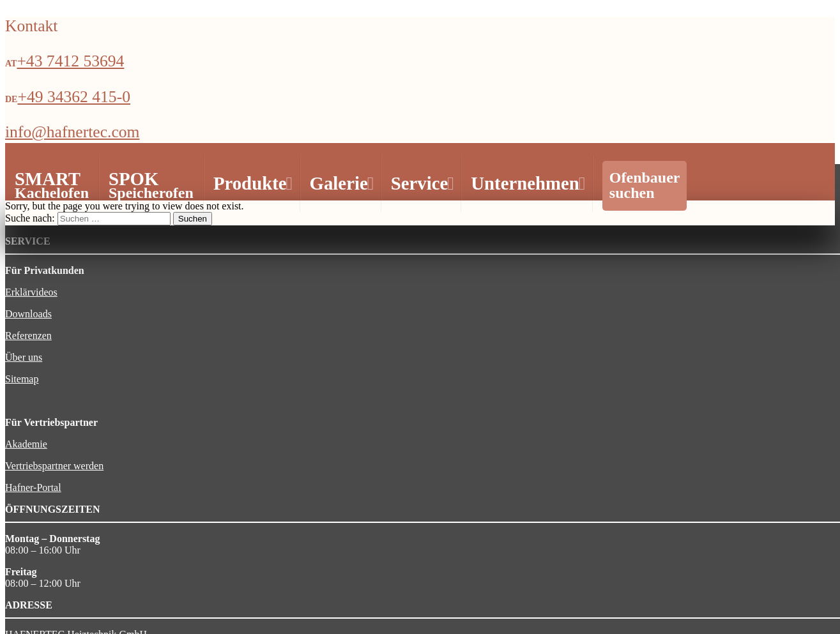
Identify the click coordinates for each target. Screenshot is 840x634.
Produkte (251, 183)
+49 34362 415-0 (74, 97)
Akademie (26, 444)
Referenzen (28, 336)
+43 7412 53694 (70, 61)
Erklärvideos (31, 292)
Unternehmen (526, 183)
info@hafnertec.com (72, 132)
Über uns (24, 357)
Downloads (28, 314)
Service (421, 183)
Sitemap (22, 379)
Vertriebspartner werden (54, 466)
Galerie (340, 183)
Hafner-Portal (33, 487)
